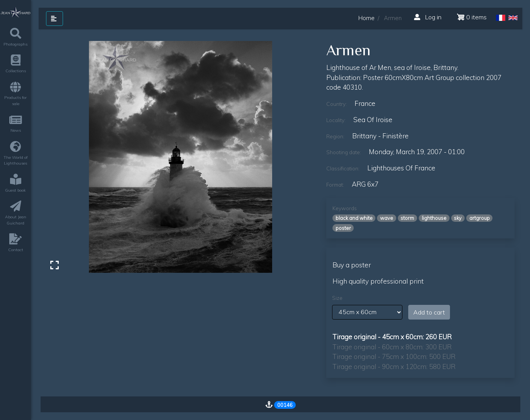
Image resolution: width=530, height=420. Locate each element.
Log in (428, 17)
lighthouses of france (401, 168)
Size (337, 298)
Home (366, 18)
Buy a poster (352, 265)
